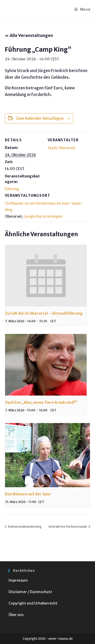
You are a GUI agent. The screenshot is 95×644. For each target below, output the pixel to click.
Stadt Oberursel (61, 148)
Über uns (16, 615)
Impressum (18, 580)
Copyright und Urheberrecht (33, 603)
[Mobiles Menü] (82, 9)
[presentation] (46, 276)
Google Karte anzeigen (43, 216)
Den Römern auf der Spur (28, 494)
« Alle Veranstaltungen (29, 35)
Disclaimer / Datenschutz (30, 592)
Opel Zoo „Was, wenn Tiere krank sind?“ (41, 402)
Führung (12, 189)
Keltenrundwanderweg (25, 527)
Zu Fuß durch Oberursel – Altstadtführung (44, 313)
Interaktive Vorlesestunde (68, 527)
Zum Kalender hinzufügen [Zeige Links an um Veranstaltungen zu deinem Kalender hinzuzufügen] (40, 118)
